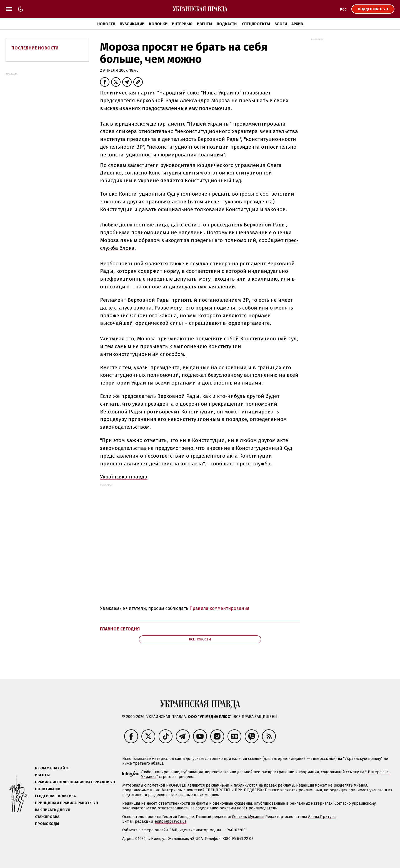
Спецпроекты (256, 24)
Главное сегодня (120, 629)
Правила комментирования (219, 608)
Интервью (182, 24)
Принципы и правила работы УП (67, 803)
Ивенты (205, 24)
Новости (106, 24)
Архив (297, 24)
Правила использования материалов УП (75, 782)
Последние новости (35, 48)
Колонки (158, 24)
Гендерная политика (55, 796)
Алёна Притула (322, 817)
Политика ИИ (48, 789)
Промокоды (47, 824)
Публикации (132, 24)
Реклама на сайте (52, 768)
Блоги (281, 24)
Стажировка (47, 817)
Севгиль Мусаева (248, 817)
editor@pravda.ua (171, 821)
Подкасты (227, 24)
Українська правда (124, 477)
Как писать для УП (53, 810)
